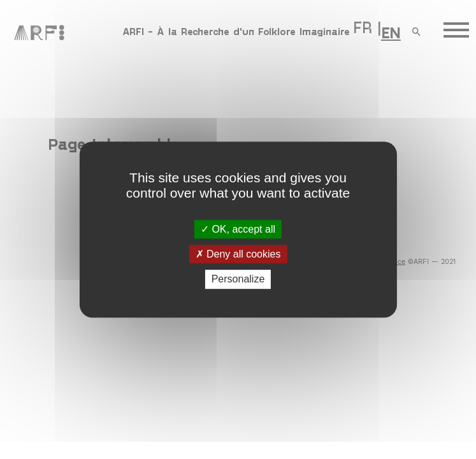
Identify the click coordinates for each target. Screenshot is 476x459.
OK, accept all (238, 229)
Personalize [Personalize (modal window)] (238, 280)
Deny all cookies (238, 254)
